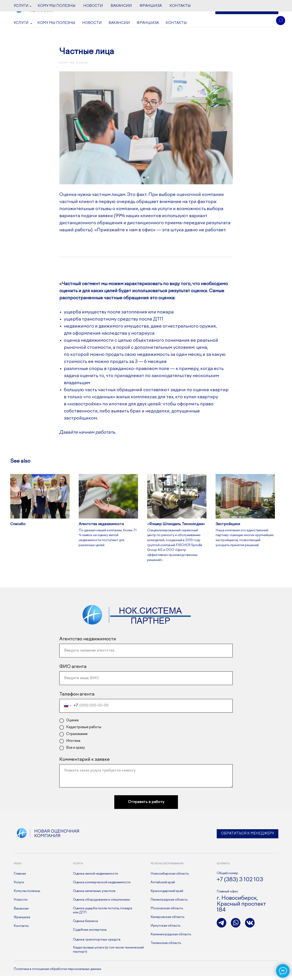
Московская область (167, 912)
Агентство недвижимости (88, 643)
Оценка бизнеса (85, 925)
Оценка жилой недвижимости (95, 878)
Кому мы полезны (56, 23)
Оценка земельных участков (94, 895)
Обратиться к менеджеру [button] (248, 838)
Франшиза (148, 23)
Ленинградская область (169, 904)
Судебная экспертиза (90, 934)
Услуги (21, 23)
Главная (20, 878)
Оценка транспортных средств (97, 944)
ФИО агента (73, 671)
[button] (247, 9)
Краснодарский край (167, 895)
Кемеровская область (167, 921)
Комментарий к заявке (85, 764)
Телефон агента (77, 698)
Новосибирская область (170, 878)
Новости (92, 23)
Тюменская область (166, 947)
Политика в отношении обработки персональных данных (57, 973)
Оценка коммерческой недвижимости (102, 886)
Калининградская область (171, 938)
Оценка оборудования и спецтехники (101, 904)
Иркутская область (165, 930)
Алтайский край (163, 886)
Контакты (176, 23)
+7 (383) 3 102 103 (134, 9)
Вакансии (119, 23)
